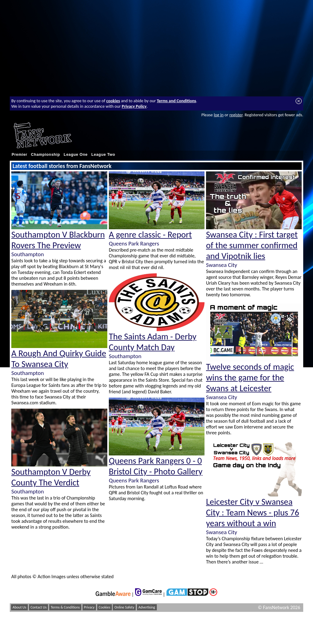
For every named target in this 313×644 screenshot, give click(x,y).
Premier (19, 155)
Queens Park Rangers (134, 243)
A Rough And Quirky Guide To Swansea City (59, 359)
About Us (19, 607)
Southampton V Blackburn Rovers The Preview (58, 240)
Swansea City (222, 265)
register (236, 115)
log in (219, 115)
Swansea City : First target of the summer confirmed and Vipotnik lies (252, 245)
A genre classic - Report (150, 235)
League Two (103, 155)
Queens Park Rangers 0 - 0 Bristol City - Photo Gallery (156, 466)
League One (75, 155)
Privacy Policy (134, 106)
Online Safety (124, 607)
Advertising (147, 607)
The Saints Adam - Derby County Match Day (153, 342)
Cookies (105, 607)
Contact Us (39, 607)
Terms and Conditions (177, 101)
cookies (113, 101)
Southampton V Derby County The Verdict (51, 477)
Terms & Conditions (65, 607)
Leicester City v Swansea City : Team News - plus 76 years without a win (253, 513)
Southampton (28, 254)
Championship (45, 155)
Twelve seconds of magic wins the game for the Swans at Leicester (250, 378)
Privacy (89, 607)
